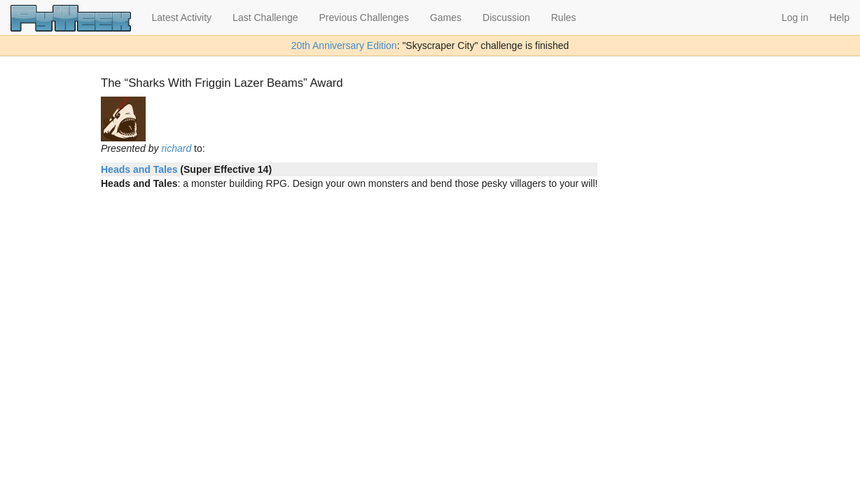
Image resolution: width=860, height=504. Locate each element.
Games (446, 17)
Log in (795, 17)
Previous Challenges (364, 17)
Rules (564, 17)
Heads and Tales (139, 169)
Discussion (506, 17)
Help (839, 17)
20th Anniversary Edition (344, 45)
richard (176, 148)
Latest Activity (182, 17)
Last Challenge (265, 17)
